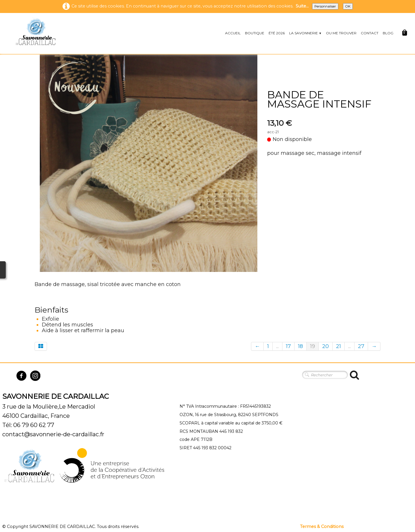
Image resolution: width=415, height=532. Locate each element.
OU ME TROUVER (341, 33)
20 (326, 346)
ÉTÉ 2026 (277, 33)
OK (348, 6)
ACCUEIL (233, 33)
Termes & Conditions (322, 527)
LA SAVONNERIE (305, 33)
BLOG (388, 33)
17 (288, 346)
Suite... (302, 6)
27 (361, 346)
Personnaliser (325, 6)
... (277, 346)
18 (300, 346)
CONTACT (370, 33)
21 (338, 346)
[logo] (35, 31)
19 (313, 346)
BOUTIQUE (255, 33)
